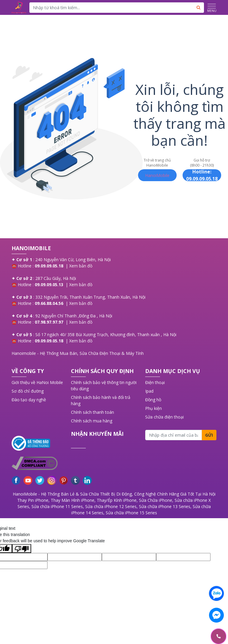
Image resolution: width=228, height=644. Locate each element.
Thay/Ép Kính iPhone (117, 500)
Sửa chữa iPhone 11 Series (57, 506)
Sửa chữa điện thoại (164, 417)
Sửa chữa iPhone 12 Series (111, 506)
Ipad (149, 391)
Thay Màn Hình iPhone (73, 500)
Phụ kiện (153, 408)
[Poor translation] (22, 549)
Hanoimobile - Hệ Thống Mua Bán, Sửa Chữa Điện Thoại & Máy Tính (78, 353)
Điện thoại (155, 382)
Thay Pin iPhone (33, 500)
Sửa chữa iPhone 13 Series (165, 506)
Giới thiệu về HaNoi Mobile (37, 382)
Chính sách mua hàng (92, 421)
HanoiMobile (157, 175)
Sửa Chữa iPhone (156, 500)
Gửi (209, 435)
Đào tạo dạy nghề (29, 400)
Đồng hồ (153, 400)
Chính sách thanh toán (92, 412)
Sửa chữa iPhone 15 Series (131, 513)
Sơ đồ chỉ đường (28, 391)
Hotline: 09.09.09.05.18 (202, 175)
